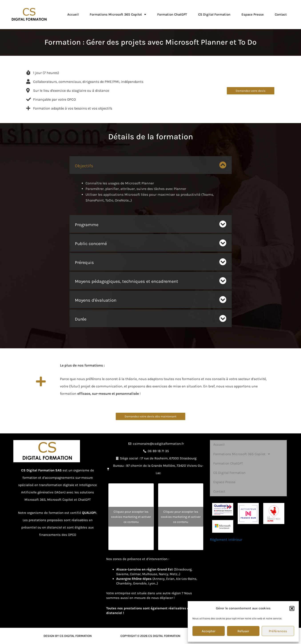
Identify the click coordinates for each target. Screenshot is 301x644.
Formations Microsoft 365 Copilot (118, 14)
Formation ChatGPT (172, 14)
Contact (281, 14)
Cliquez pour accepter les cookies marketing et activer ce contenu (131, 517)
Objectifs (84, 166)
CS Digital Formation (214, 14)
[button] (292, 608)
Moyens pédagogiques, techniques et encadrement (127, 281)
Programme (87, 225)
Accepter (209, 631)
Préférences (278, 631)
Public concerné (91, 244)
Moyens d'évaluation (96, 300)
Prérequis (84, 262)
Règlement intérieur (226, 531)
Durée (81, 319)
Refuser (243, 631)
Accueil (73, 14)
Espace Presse (253, 14)
